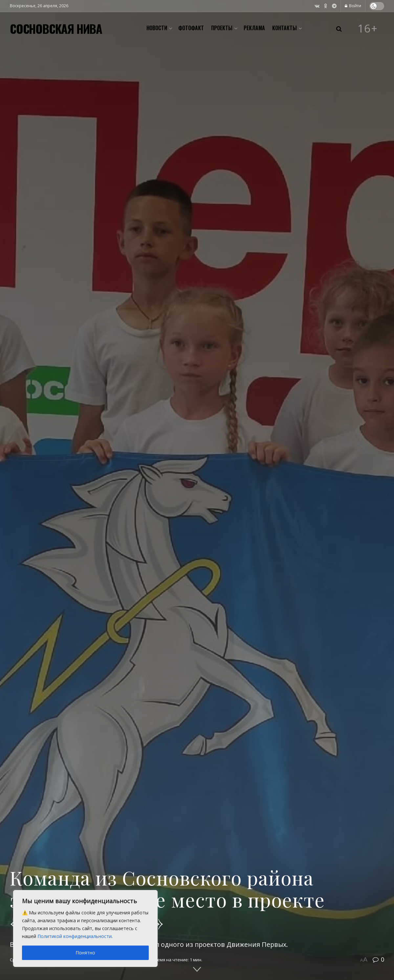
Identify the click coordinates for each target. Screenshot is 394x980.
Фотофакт (191, 28)
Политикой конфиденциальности (75, 936)
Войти (353, 6)
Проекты (222, 28)
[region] (85, 928)
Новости (157, 28)
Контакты (285, 28)
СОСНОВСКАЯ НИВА (56, 29)
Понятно (85, 953)
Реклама (254, 28)
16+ (368, 29)
